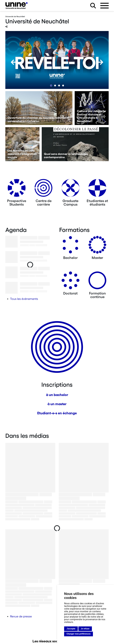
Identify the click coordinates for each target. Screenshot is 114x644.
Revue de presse (21, 616)
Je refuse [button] (85, 629)
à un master (57, 404)
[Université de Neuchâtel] (16, 6)
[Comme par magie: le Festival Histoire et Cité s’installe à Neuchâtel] (92, 108)
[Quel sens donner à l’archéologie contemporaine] (75, 144)
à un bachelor (57, 395)
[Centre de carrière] (43, 189)
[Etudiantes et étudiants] (97, 189)
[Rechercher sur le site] (93, 6)
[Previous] (14, 62)
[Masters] (97, 246)
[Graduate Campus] (71, 189)
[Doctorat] (71, 281)
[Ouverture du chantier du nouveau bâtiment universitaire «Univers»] (39, 108)
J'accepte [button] (71, 629)
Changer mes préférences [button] (79, 634)
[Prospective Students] (17, 189)
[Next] (100, 62)
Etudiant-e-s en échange (57, 413)
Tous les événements (24, 299)
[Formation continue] (97, 281)
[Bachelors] (71, 246)
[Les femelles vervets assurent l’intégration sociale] (22, 144)
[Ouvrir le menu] (104, 6)
